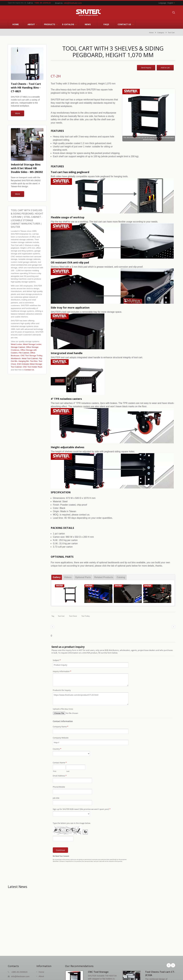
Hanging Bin (24, 361)
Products (51, 24)
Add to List (165, 68)
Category (161, 32)
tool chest (73, 616)
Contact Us (126, 24)
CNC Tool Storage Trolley (31, 356)
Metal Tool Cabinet (30, 358)
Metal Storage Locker (32, 344)
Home (16, 24)
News (88, 24)
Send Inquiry (146, 68)
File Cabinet (24, 353)
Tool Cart (171, 32)
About (32, 24)
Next (173, 965)
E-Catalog (69, 24)
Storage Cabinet (18, 347)
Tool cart (61, 616)
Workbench (16, 358)
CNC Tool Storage (98, 972)
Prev (169, 965)
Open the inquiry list (15, 3)
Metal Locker (16, 344)
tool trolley (85, 616)
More (18, 113)
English (170, 3)
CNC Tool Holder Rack (33, 367)
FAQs (106, 24)
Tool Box (34, 361)
